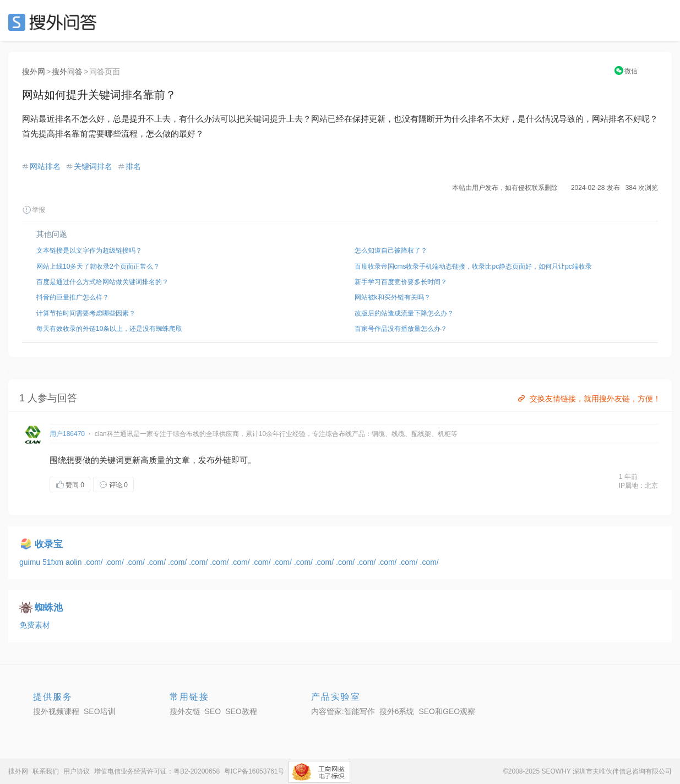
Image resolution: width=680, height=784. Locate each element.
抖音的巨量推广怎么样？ (73, 297)
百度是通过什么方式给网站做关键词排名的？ (102, 282)
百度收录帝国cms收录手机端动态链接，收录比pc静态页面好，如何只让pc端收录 (473, 266)
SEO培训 (100, 711)
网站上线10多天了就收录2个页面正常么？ (98, 266)
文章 (182, 460)
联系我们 (46, 771)
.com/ (95, 562)
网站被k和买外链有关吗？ (393, 297)
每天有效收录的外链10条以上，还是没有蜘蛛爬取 (109, 329)
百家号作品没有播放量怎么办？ (401, 329)
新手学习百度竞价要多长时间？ (401, 282)
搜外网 (34, 72)
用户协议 (77, 771)
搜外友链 (185, 711)
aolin (75, 562)
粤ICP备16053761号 (254, 771)
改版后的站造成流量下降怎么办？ (404, 313)
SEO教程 (241, 711)
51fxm (54, 562)
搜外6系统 (397, 711)
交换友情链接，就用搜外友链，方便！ (588, 399)
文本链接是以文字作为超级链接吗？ (89, 251)
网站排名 (45, 166)
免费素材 (35, 625)
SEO (55, 22)
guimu (31, 562)
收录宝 (49, 544)
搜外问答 (67, 72)
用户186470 (67, 434)
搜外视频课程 (56, 711)
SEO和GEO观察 (447, 711)
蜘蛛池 (49, 608)
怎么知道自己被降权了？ (391, 251)
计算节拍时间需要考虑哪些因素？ (86, 313)
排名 (133, 166)
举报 (34, 210)
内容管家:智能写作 (343, 711)
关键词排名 (93, 166)
